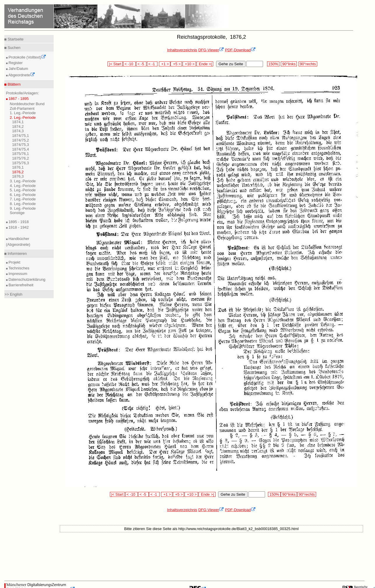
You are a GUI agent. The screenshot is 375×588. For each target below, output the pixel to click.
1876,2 (18, 172)
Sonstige (17, 213)
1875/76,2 (21, 158)
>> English (13, 294)
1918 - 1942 (18, 227)
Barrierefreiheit (21, 285)
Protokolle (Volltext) (27, 57)
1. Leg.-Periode (23, 113)
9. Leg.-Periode (23, 208)
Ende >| (205, 64)
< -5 (141, 64)
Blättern (13, 84)
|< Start (115, 64)
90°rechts (308, 64)
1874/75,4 (21, 149)
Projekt (14, 262)
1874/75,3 (21, 145)
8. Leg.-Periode (23, 204)
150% (273, 64)
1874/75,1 (21, 136)
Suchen (13, 48)
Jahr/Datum (18, 69)
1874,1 (18, 122)
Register (15, 63)
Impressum (17, 274)
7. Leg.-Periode (23, 199)
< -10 (129, 64)
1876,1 (18, 167)
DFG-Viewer (211, 50)
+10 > (189, 64)
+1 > (165, 64)
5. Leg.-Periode (23, 190)
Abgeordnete (21, 75)
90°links (289, 64)
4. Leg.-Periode (23, 186)
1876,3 (18, 176)
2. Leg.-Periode (23, 118)
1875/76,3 (21, 163)
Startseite (15, 39)
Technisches (19, 268)
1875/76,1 (21, 154)
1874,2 (18, 127)
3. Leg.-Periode (23, 181)
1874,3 (18, 131)
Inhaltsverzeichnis (182, 50)
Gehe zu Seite (231, 64)
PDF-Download (240, 50)
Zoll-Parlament (22, 108)
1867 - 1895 (18, 99)
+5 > (176, 64)
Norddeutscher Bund (27, 104)
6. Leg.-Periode (23, 195)
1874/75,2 (21, 140)
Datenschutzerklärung (27, 279)
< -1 (152, 64)
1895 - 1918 (18, 222)
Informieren (16, 254)
